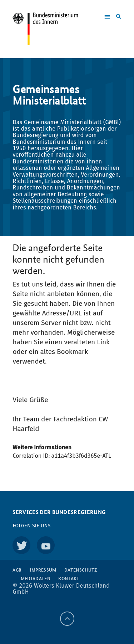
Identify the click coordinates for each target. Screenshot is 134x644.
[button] (101, 17)
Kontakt (69, 578)
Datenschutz (81, 570)
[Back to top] (67, 619)
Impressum (43, 570)
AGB (17, 570)
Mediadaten (36, 578)
